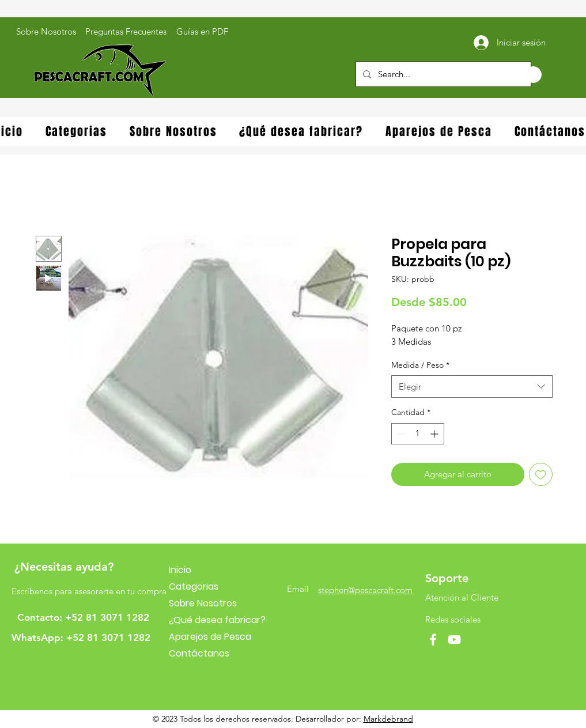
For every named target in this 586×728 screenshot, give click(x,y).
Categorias (194, 586)
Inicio (180, 570)
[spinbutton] (418, 434)
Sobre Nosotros (203, 603)
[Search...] (442, 74)
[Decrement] (400, 434)
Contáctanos (199, 653)
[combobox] (472, 386)
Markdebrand (388, 719)
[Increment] (435, 434)
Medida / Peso (420, 365)
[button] (521, 75)
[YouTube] (454, 640)
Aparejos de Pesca (210, 637)
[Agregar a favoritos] (541, 475)
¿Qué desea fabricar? (217, 620)
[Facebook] (433, 640)
